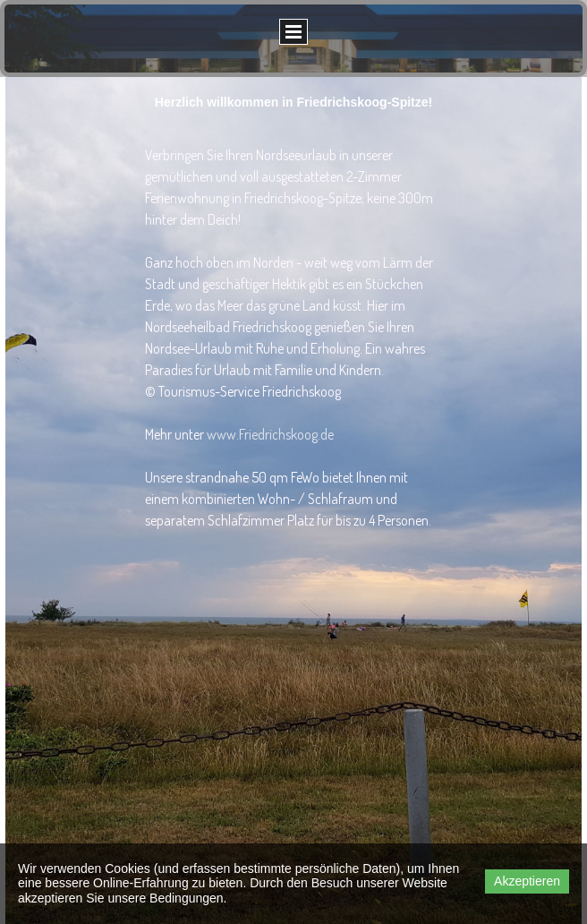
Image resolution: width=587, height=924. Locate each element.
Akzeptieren (527, 881)
